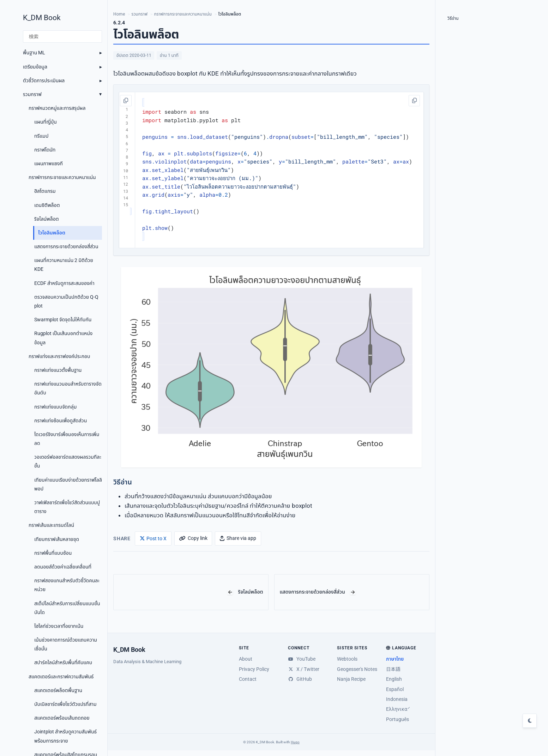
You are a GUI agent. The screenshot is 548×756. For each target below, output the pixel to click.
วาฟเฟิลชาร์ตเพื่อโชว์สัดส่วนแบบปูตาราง (67, 507)
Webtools (347, 659)
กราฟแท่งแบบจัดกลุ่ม (55, 407)
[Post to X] (153, 538)
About (246, 659)
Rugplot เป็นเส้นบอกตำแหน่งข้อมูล (63, 338)
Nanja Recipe (351, 679)
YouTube (302, 659)
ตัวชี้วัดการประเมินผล (44, 81)
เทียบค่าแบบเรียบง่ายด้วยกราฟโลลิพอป (68, 484)
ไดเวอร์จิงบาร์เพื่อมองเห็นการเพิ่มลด (67, 439)
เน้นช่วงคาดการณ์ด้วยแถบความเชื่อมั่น (66, 644)
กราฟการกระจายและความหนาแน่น (62, 177)
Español (395, 689)
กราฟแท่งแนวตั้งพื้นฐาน (58, 370)
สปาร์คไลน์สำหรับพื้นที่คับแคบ (63, 662)
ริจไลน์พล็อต (47, 219)
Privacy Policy (254, 669)
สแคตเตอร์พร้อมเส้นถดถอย (62, 718)
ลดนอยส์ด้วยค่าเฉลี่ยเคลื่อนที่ (63, 567)
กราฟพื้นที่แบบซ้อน (53, 553)
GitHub (300, 679)
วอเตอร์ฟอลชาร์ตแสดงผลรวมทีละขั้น (68, 461)
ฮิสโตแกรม (45, 191)
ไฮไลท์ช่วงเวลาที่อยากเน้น (59, 626)
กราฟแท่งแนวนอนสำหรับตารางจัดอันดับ (68, 388)
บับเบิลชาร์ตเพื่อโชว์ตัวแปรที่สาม (65, 704)
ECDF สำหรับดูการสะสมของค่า (64, 283)
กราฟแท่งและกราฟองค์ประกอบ (59, 356)
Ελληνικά (397, 709)
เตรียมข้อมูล (35, 67)
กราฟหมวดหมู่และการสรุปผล (57, 108)
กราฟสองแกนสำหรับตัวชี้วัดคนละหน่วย (67, 585)
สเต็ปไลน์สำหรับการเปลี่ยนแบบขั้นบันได (67, 608)
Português (398, 719)
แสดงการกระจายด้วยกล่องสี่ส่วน (66, 246)
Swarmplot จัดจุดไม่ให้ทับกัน (63, 320)
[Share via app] (238, 538)
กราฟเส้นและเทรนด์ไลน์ (51, 525)
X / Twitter (304, 669)
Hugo (295, 742)
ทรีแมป (41, 136)
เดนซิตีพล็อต (47, 205)
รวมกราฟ (32, 94)
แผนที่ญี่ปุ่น (46, 122)
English (394, 679)
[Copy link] (193, 538)
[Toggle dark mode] (530, 721)
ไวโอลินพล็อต (52, 233)
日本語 (393, 669)
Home (119, 14)
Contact (248, 679)
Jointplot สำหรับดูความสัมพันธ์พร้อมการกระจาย (65, 736)
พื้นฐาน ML (34, 53)
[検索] (62, 37)
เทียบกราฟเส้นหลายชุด (57, 539)
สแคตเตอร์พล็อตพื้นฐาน (58, 690)
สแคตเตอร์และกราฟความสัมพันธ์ (61, 677)
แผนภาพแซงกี (49, 163)
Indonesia (397, 699)
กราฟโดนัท (45, 150)
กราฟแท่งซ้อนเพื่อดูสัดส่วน (61, 421)
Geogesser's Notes (357, 669)
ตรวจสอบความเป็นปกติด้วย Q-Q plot (66, 301)
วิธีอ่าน (453, 18)
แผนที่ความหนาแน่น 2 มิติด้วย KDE (64, 265)
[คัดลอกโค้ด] (126, 101)
